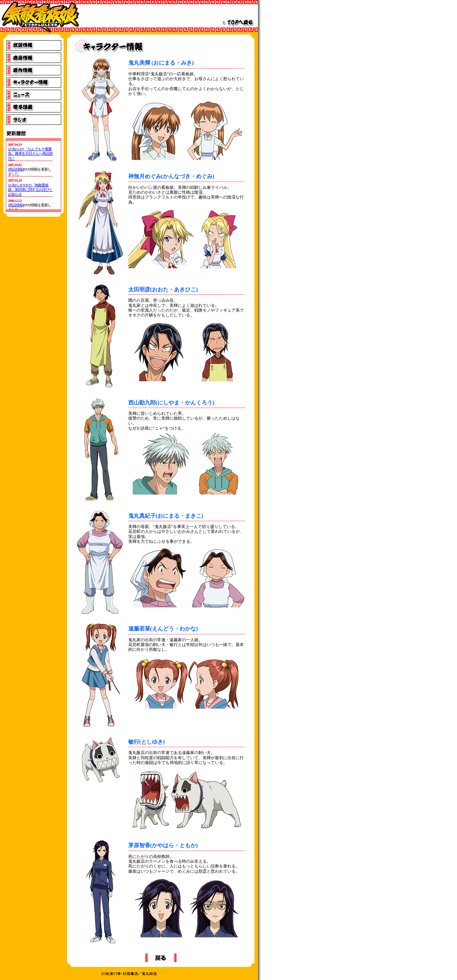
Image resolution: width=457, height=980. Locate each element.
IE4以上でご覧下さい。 (34, 175)
